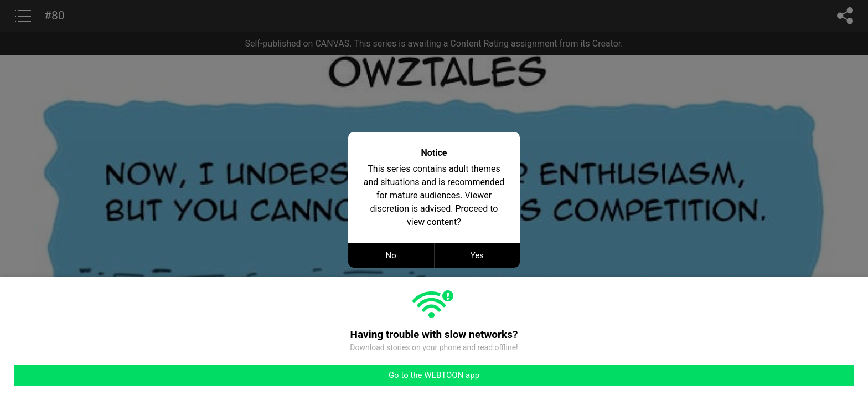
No (391, 255)
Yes (477, 255)
